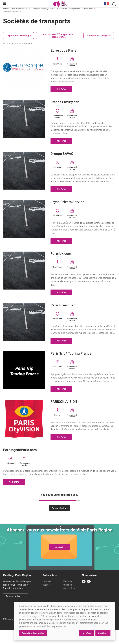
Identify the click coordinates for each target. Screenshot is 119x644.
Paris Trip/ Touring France (81, 360)
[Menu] (5, 4)
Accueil (6, 8)
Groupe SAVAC (72, 154)
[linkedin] (84, 595)
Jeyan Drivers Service (77, 205)
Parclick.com (70, 257)
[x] (89, 595)
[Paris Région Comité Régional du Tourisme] (60, 4)
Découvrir (60, 561)
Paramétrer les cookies (33, 633)
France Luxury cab (75, 102)
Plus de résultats (60, 522)
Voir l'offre (71, 89)
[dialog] (65, 621)
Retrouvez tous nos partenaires (69, 598)
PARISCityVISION (73, 412)
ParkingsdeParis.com (20, 463)
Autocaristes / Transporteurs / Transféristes (75, 8)
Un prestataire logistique (43, 8)
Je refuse (86, 633)
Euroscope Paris (73, 50)
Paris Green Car (72, 308)
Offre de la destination (21, 8)
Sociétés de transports (99, 35)
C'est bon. (103, 633)
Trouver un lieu (13, 610)
